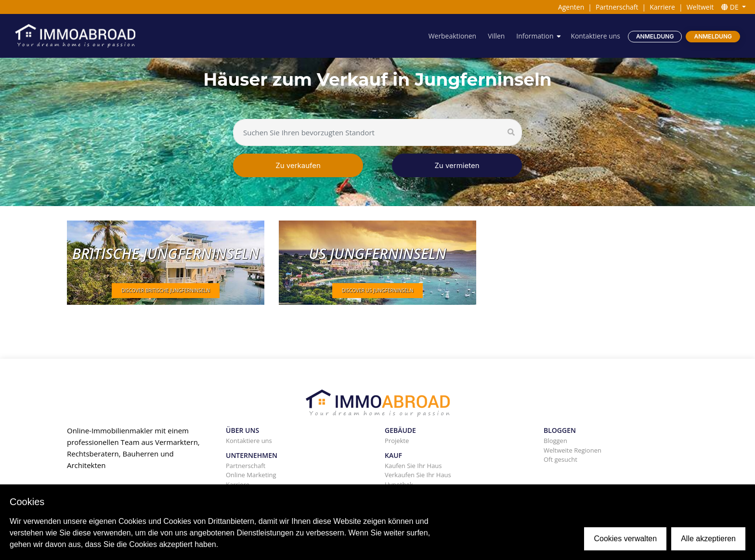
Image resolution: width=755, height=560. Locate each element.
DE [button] (731, 7)
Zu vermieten (457, 165)
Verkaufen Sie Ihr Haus (418, 475)
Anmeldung (655, 36)
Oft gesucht (560, 459)
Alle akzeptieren (708, 539)
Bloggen (555, 441)
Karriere (662, 7)
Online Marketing (251, 475)
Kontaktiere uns (595, 36)
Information (534, 36)
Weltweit (700, 7)
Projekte (397, 441)
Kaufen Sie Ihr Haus (413, 466)
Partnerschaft (617, 7)
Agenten (571, 7)
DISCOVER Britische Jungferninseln (166, 290)
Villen (496, 36)
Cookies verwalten (625, 539)
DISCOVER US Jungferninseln (378, 290)
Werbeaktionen (452, 36)
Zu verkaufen (298, 165)
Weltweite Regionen (573, 450)
